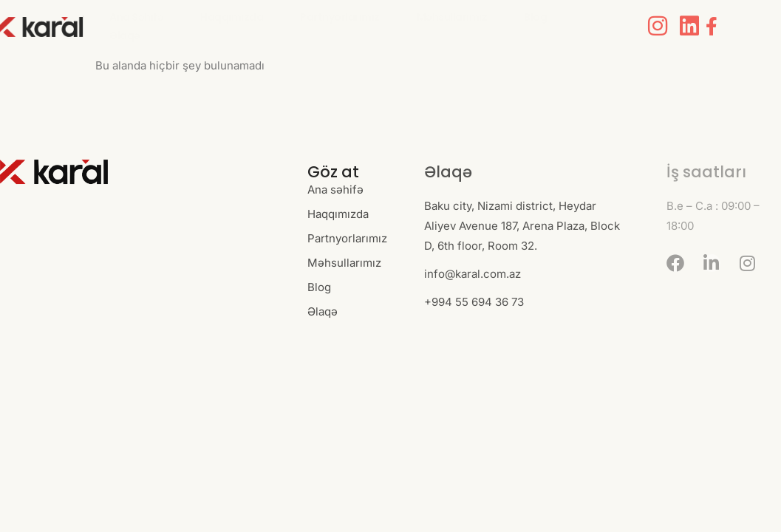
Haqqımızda (232, 17)
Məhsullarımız (452, 17)
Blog (535, 17)
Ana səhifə (136, 17)
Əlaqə (125, 35)
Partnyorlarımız (340, 17)
